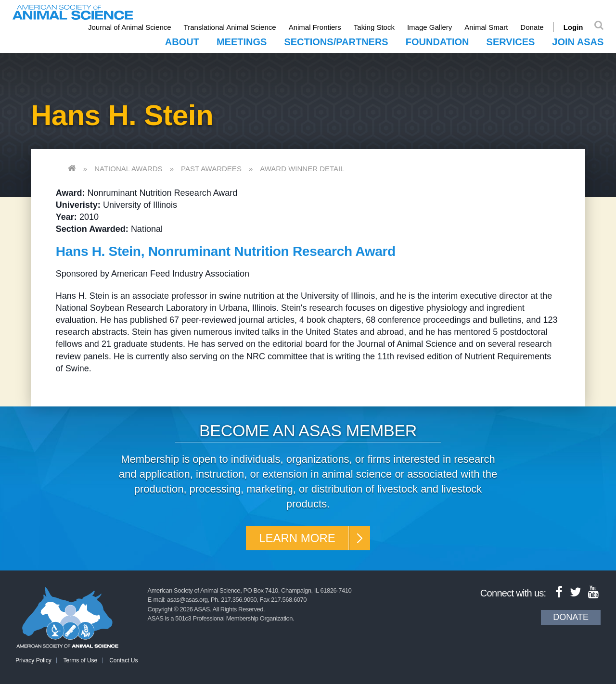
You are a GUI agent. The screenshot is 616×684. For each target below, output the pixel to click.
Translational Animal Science (230, 27)
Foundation (437, 42)
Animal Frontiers (315, 27)
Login (573, 27)
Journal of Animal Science (130, 27)
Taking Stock (374, 27)
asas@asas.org (187, 600)
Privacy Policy (33, 660)
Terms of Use (81, 660)
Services (511, 42)
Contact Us (123, 660)
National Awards (128, 169)
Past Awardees (211, 169)
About (182, 42)
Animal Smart (486, 27)
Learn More (297, 538)
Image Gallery (430, 27)
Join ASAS (578, 42)
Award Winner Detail (302, 169)
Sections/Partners (336, 42)
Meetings (242, 42)
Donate (532, 27)
